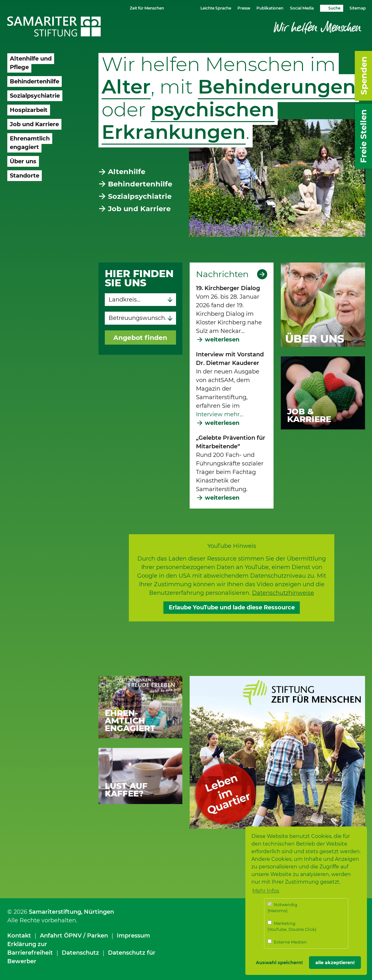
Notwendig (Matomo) (282, 908)
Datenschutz (80, 953)
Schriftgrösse (178, 8)
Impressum (133, 936)
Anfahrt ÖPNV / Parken (74, 936)
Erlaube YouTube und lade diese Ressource (232, 607)
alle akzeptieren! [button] (335, 963)
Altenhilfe (127, 172)
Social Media (302, 8)
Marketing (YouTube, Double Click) (292, 926)
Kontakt (19, 936)
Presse (244, 8)
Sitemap (358, 8)
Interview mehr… (220, 414)
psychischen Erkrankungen (188, 121)
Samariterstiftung (55, 912)
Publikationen (270, 8)
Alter (126, 87)
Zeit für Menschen (147, 8)
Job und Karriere (139, 209)
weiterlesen (222, 340)
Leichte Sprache (216, 8)
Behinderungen (277, 87)
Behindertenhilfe (140, 184)
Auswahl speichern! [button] (279, 963)
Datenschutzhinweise (283, 593)
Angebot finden (140, 337)
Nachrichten (222, 274)
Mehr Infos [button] (266, 891)
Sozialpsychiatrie (140, 196)
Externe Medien (287, 942)
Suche (334, 8)
